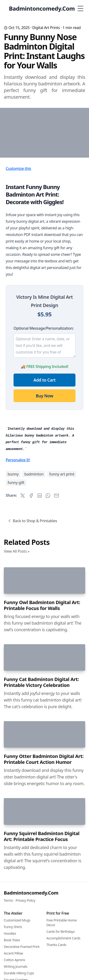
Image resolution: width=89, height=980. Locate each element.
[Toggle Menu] (80, 8)
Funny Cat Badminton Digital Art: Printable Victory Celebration (41, 907)
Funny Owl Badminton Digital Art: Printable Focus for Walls (42, 776)
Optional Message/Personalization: (44, 367)
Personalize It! (18, 576)
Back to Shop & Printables (32, 637)
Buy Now (44, 434)
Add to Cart (44, 419)
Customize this (18, 207)
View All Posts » (17, 667)
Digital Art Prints (46, 28)
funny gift (16, 599)
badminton (34, 590)
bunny (13, 590)
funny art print (62, 590)
